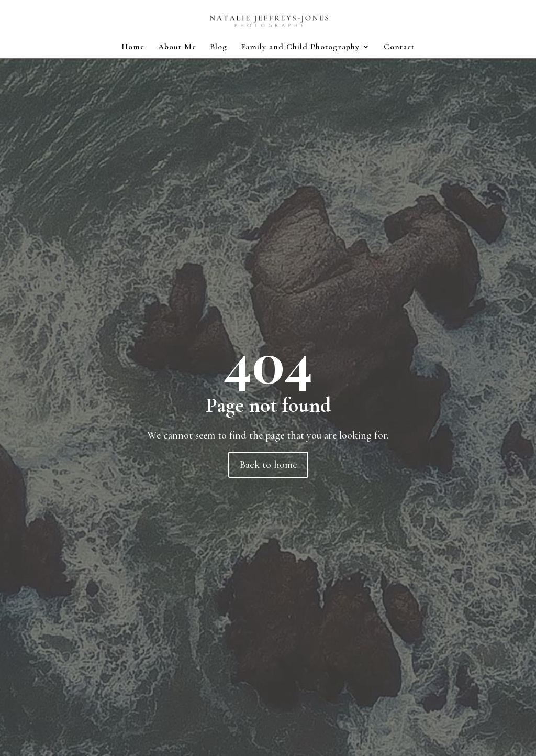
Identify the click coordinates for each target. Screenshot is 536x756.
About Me (177, 47)
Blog (219, 47)
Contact (399, 47)
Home (133, 47)
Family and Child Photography (300, 47)
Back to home (268, 465)
